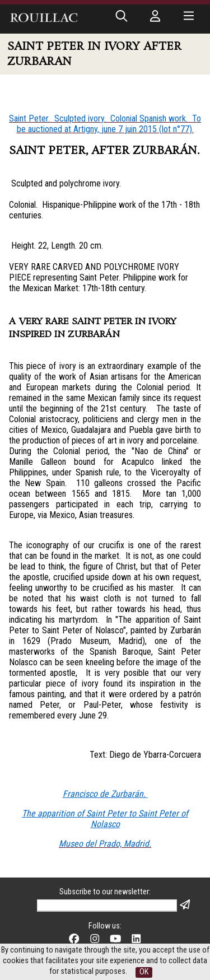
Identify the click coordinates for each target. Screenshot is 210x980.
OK (144, 972)
